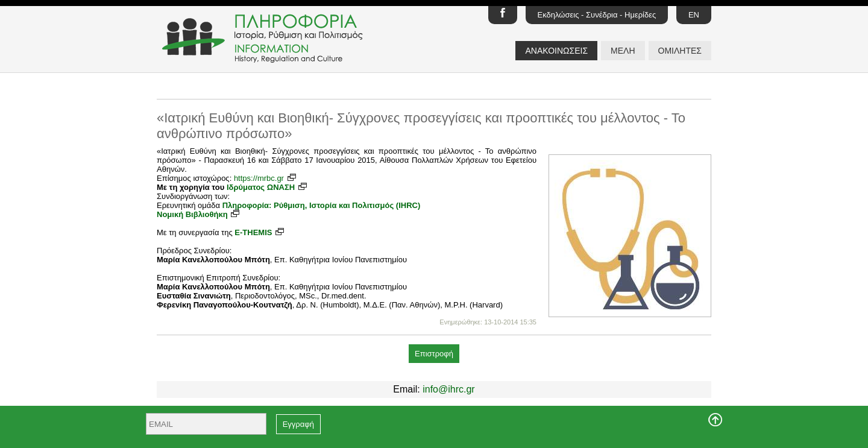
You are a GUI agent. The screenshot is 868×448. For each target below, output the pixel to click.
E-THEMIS (260, 232)
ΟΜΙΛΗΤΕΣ (680, 51)
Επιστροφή (434, 354)
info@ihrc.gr (449, 389)
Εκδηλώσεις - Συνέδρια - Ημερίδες (597, 15)
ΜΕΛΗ (623, 51)
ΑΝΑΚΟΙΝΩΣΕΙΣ (556, 51)
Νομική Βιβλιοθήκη (199, 214)
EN (694, 15)
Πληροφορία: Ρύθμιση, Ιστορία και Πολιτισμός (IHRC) (322, 205)
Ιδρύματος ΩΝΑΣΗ (267, 187)
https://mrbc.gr (266, 178)
